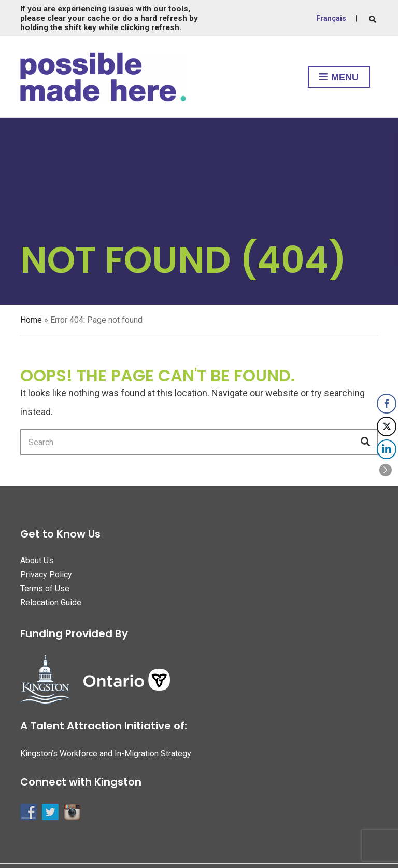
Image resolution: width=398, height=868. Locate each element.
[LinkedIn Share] (387, 449)
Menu (339, 78)
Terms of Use (45, 589)
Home (31, 320)
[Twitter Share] (387, 426)
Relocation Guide (51, 603)
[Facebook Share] (387, 404)
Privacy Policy (46, 575)
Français (331, 18)
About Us (37, 561)
